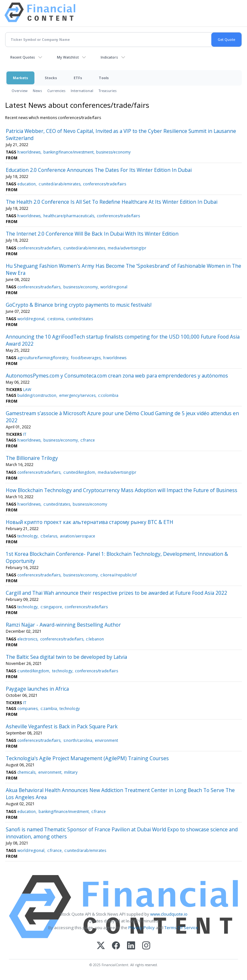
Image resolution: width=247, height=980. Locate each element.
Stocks (51, 78)
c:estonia (55, 319)
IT (25, 434)
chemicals (26, 772)
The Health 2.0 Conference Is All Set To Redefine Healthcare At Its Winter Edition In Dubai (112, 202)
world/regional (114, 287)
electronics (27, 639)
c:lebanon (95, 639)
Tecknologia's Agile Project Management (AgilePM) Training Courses (87, 758)
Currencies (56, 91)
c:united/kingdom (79, 472)
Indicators (109, 57)
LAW (27, 390)
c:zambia (49, 709)
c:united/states (80, 319)
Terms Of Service (181, 928)
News (37, 91)
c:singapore (51, 607)
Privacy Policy (142, 928)
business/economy (113, 152)
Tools (104, 78)
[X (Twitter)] (101, 946)
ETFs (78, 78)
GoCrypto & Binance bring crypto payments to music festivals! (79, 305)
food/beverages (86, 358)
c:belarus (49, 536)
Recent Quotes (23, 57)
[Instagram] (146, 946)
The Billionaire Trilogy (32, 458)
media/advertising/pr (127, 248)
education (27, 184)
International (82, 91)
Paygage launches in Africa (37, 689)
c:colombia (108, 395)
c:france (88, 440)
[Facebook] (116, 946)
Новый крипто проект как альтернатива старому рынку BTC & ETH (90, 522)
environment (106, 740)
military (71, 772)
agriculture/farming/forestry (43, 358)
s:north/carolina (78, 740)
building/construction (37, 395)
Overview (20, 91)
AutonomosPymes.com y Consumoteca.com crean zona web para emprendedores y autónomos (117, 376)
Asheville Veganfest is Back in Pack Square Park (62, 726)
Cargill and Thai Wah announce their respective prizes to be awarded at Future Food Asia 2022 (116, 593)
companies (27, 709)
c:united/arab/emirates (59, 184)
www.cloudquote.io (169, 914)
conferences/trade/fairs (105, 184)
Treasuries (108, 91)
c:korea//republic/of (119, 575)
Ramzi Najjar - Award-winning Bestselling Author (63, 625)
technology (27, 536)
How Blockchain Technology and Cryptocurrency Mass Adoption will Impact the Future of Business (122, 490)
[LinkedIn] (131, 946)
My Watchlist (68, 57)
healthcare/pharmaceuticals (69, 216)
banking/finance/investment (69, 152)
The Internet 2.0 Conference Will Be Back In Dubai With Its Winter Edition (92, 234)
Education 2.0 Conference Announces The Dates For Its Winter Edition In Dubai (99, 170)
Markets (20, 78)
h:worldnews (29, 152)
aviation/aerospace (78, 536)
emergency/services (77, 395)
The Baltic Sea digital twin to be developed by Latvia (66, 657)
